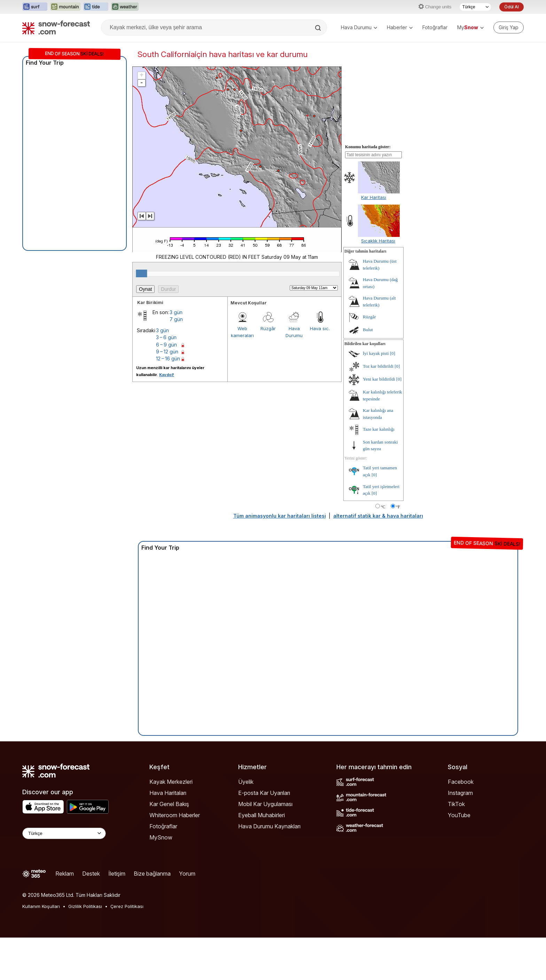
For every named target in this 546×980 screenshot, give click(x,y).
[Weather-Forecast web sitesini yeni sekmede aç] (125, 7)
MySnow (161, 837)
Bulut (368, 330)
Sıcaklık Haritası (378, 241)
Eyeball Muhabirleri (262, 815)
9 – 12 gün (167, 352)
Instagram (460, 793)
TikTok (456, 804)
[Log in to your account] (509, 27)
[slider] (141, 273)
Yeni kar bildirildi (379, 379)
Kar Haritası (374, 197)
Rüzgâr (268, 328)
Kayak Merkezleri (171, 782)
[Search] (319, 28)
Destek (91, 874)
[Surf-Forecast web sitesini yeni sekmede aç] (35, 7)
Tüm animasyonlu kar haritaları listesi (280, 516)
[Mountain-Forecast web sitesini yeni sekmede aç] (65, 7)
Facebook (461, 782)
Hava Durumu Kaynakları (269, 826)
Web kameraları (242, 332)
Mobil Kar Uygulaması (265, 804)
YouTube (459, 815)
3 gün (176, 312)
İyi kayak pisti (376, 353)
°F (398, 507)
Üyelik (246, 782)
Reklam (65, 874)
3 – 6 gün (166, 337)
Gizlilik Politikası (85, 906)
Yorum (187, 874)
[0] (393, 353)
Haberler (400, 27)
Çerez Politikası (127, 906)
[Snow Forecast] (56, 27)
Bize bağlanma (152, 874)
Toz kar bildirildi (378, 366)
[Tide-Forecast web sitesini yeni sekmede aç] (96, 7)
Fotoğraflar (435, 27)
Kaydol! (167, 375)
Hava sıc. (320, 328)
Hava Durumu (359, 27)
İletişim (117, 874)
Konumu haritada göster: (368, 147)
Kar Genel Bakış (169, 804)
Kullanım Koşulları (41, 906)
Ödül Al (512, 7)
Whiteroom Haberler (175, 815)
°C (383, 507)
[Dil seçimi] (475, 7)
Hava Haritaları (168, 793)
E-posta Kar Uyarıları (264, 793)
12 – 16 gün (168, 358)
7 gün (176, 319)
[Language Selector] (64, 833)
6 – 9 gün (166, 345)
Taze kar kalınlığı (379, 429)
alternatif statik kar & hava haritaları (378, 516)
